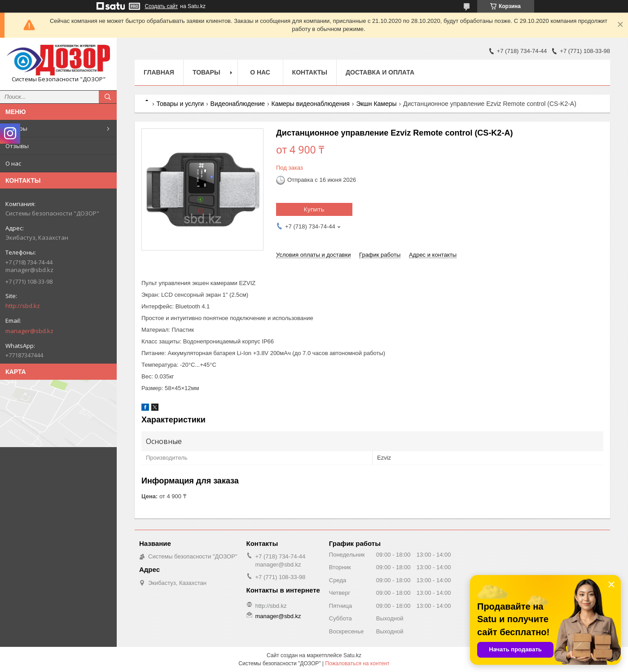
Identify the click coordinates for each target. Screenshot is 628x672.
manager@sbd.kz (29, 331)
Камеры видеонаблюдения (310, 104)
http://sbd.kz (23, 306)
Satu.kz (352, 655)
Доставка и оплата (380, 72)
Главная (159, 72)
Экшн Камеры (376, 104)
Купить (314, 209)
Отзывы (17, 146)
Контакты (310, 72)
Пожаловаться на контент (357, 663)
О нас (13, 163)
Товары (16, 128)
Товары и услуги (180, 104)
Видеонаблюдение (238, 104)
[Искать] (108, 97)
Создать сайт (162, 6)
